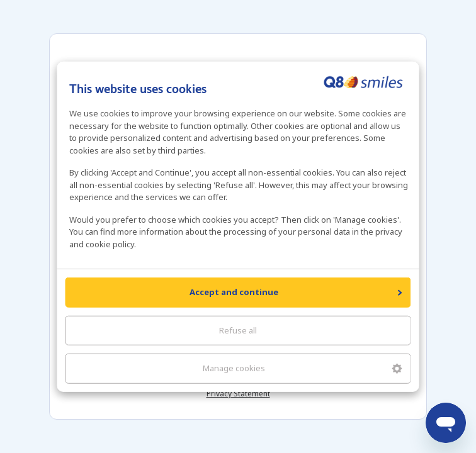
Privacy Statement (238, 394)
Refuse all (238, 330)
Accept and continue (296, 292)
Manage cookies (303, 368)
